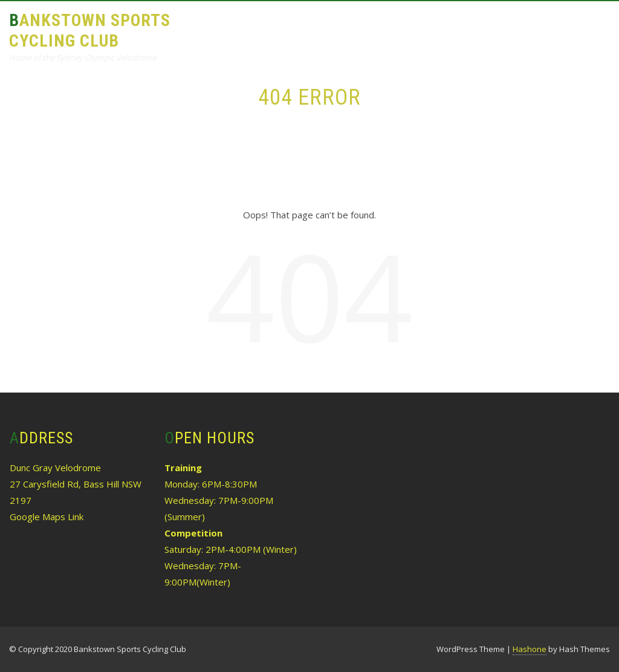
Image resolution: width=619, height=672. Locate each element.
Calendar (403, 28)
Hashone (530, 649)
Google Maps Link (47, 517)
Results (339, 28)
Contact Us (229, 83)
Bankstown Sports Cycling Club (90, 31)
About (216, 28)
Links (521, 28)
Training (276, 28)
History (467, 28)
